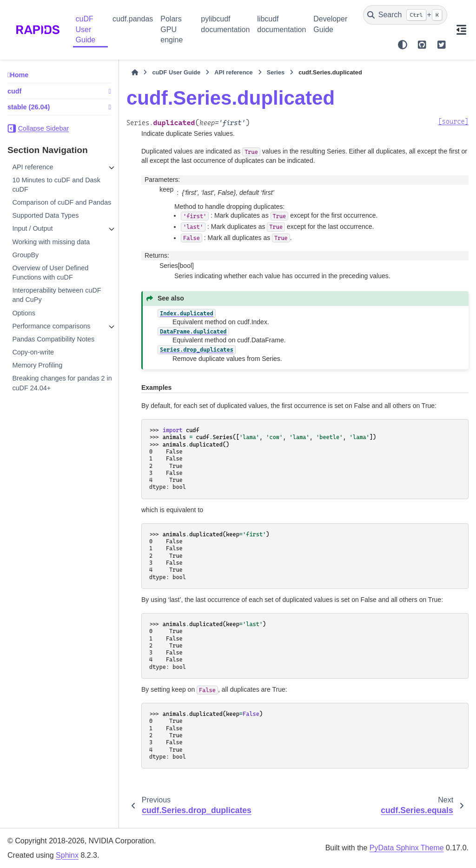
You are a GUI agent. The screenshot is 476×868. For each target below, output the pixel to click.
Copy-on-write (33, 352)
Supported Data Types (45, 215)
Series (276, 72)
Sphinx (67, 855)
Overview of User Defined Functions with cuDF (50, 273)
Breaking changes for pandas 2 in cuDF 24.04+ (62, 383)
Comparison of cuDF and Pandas (62, 202)
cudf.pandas (133, 19)
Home (19, 75)
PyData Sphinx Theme (407, 848)
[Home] (135, 73)
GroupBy (25, 255)
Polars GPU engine (172, 29)
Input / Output (32, 228)
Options (24, 313)
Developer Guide (330, 24)
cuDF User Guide (86, 29)
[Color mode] (403, 45)
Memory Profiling (37, 365)
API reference (33, 167)
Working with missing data (51, 242)
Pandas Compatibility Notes (53, 339)
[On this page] (462, 30)
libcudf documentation (281, 24)
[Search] (405, 15)
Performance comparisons (51, 326)
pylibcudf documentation (225, 24)
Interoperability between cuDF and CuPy (56, 295)
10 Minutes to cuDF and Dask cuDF (56, 185)
